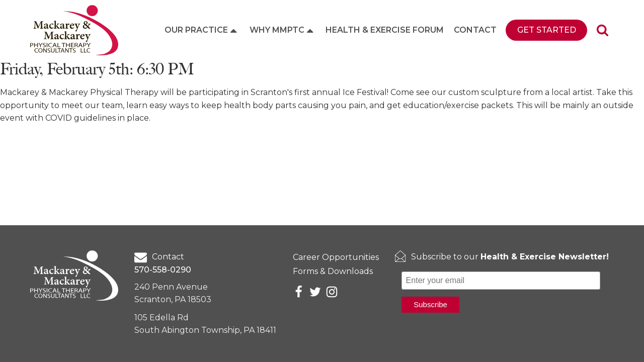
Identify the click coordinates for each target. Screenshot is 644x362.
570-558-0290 (163, 270)
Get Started (547, 30)
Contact (475, 30)
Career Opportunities (336, 257)
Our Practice (202, 30)
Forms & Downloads (333, 271)
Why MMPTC (283, 30)
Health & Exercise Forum (385, 30)
